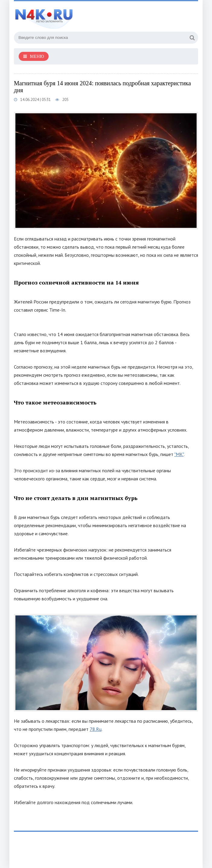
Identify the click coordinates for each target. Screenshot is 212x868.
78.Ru (96, 729)
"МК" (179, 454)
